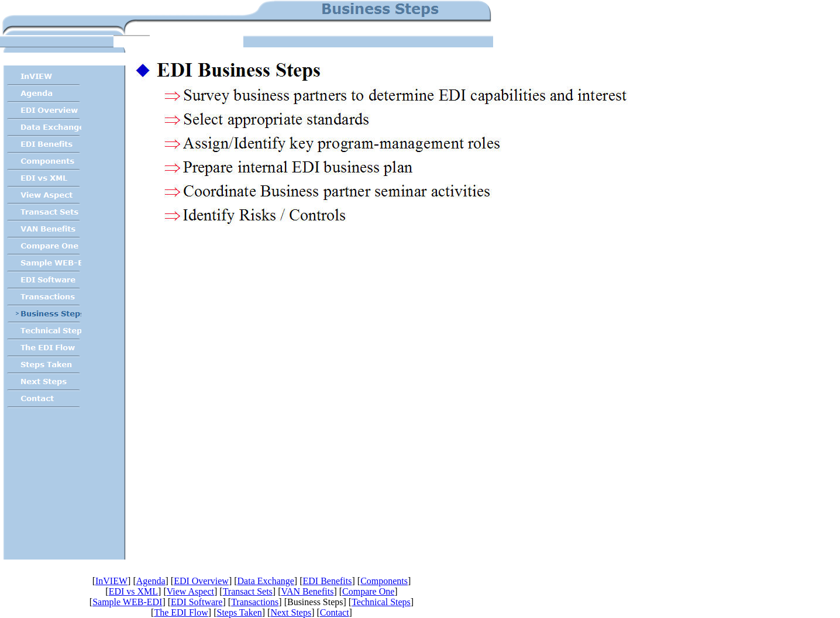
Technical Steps (381, 602)
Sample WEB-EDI (127, 602)
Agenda (151, 581)
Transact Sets (248, 591)
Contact (335, 612)
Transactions (255, 602)
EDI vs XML (133, 591)
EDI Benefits (327, 581)
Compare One (368, 591)
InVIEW (111, 581)
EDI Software (197, 602)
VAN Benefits (307, 591)
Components (384, 581)
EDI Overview (201, 581)
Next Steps (291, 612)
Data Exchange (266, 581)
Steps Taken (239, 612)
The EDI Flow (181, 612)
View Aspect (190, 591)
